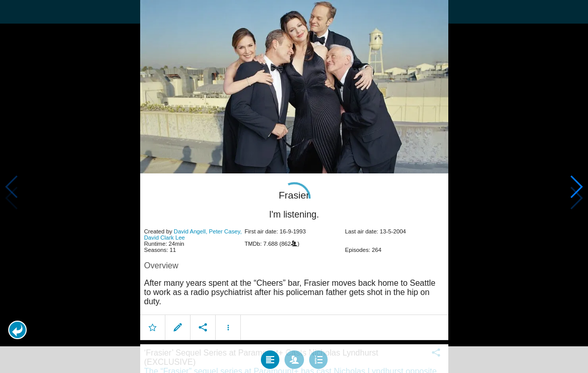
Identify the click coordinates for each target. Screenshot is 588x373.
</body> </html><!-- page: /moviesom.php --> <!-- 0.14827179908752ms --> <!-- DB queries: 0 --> (294, 186)
